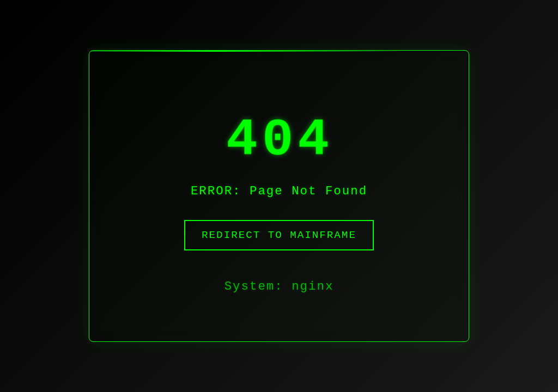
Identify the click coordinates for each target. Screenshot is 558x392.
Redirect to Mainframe (279, 241)
